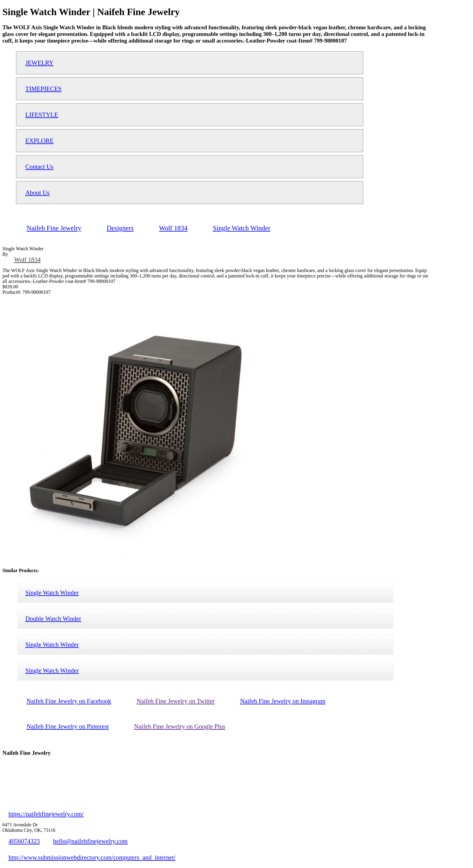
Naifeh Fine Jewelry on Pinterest (68, 726)
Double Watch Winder (53, 618)
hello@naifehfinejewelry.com (90, 841)
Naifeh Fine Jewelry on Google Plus (180, 726)
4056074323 (24, 841)
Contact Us (39, 167)
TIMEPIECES (43, 89)
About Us (37, 192)
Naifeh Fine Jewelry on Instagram (283, 701)
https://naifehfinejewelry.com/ (46, 814)
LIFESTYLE (42, 115)
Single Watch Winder (52, 593)
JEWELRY (40, 63)
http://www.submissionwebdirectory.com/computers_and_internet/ (92, 857)
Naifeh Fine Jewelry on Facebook (69, 701)
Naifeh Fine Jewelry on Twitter (176, 701)
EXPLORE (40, 141)
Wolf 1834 (27, 259)
